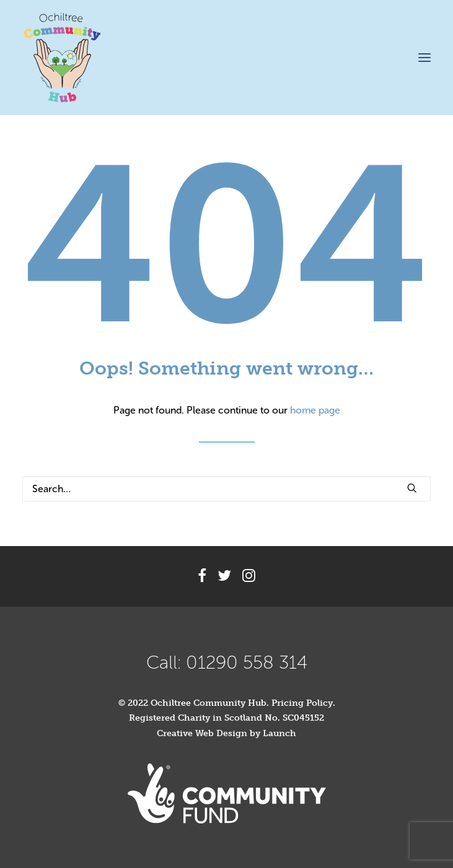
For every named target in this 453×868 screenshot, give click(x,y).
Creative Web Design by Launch (226, 733)
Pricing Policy (302, 703)
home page (315, 410)
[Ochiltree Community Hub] (62, 58)
